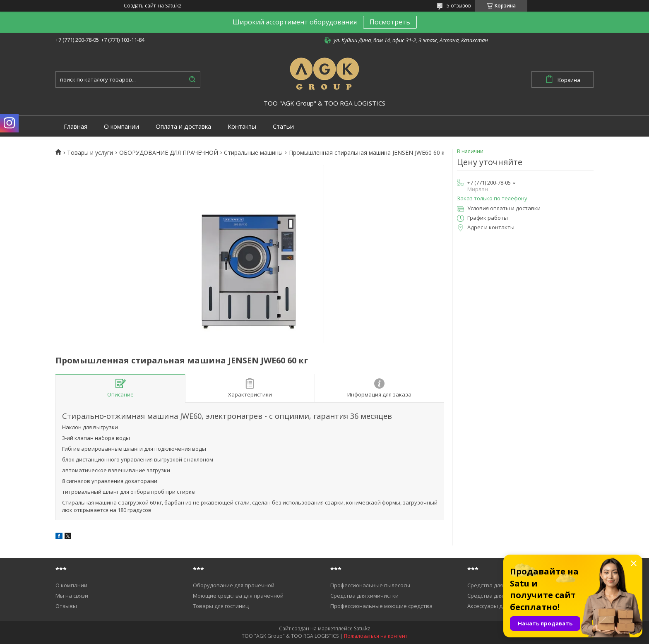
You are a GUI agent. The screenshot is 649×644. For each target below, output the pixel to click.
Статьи (283, 126)
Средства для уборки (495, 585)
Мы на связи (72, 596)
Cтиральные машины (253, 153)
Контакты (242, 126)
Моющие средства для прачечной (238, 596)
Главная (76, 126)
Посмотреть (390, 22)
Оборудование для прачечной (234, 585)
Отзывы (66, 606)
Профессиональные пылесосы (370, 585)
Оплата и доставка (183, 126)
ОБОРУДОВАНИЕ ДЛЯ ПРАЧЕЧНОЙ (169, 153)
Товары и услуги (90, 153)
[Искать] (192, 79)
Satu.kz (362, 628)
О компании (121, 126)
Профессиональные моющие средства (381, 606)
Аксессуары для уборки (498, 606)
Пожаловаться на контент (376, 636)
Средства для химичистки (364, 596)
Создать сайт (140, 6)
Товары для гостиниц (221, 606)
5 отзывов (459, 6)
